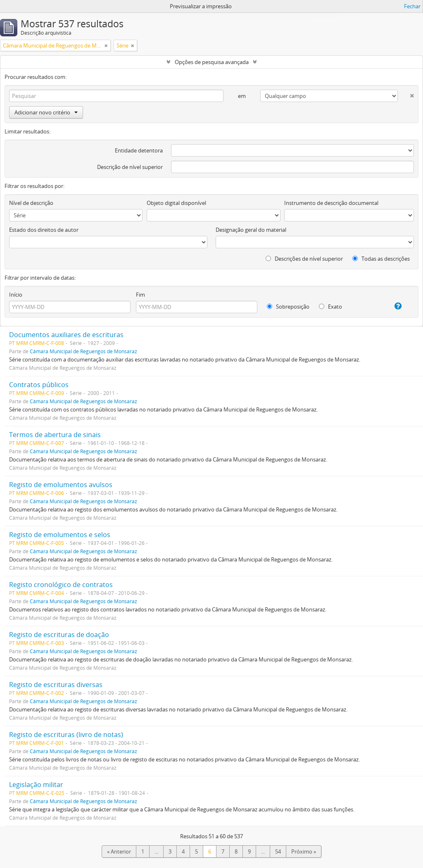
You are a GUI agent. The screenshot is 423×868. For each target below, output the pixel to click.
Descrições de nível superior (304, 259)
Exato (330, 307)
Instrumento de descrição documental (331, 203)
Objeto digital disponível (176, 203)
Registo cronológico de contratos (61, 585)
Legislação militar (36, 785)
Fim (140, 295)
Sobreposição (288, 307)
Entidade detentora (139, 150)
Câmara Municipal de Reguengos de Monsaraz (83, 351)
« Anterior (119, 851)
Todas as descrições (381, 259)
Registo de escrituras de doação (59, 635)
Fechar (412, 6)
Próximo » (304, 851)
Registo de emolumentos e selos (60, 535)
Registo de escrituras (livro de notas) (66, 735)
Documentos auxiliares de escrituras (66, 335)
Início (16, 295)
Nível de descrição (31, 203)
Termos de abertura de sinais (55, 435)
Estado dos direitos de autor (44, 230)
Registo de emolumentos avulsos (61, 485)
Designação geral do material (251, 230)
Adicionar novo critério (46, 112)
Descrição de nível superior (130, 167)
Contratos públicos (39, 385)
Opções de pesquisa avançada (212, 62)
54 (278, 851)
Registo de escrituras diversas (56, 685)
